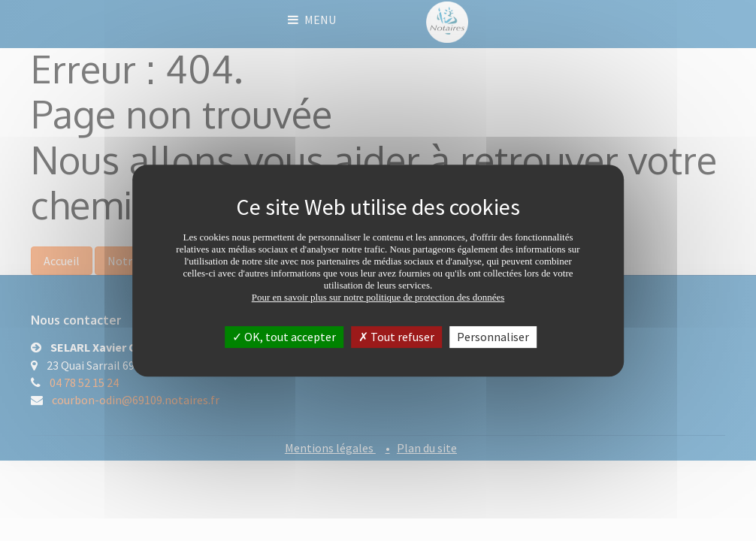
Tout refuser (396, 337)
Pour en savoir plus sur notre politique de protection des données (378, 297)
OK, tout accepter (284, 337)
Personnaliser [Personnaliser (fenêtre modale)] (493, 337)
